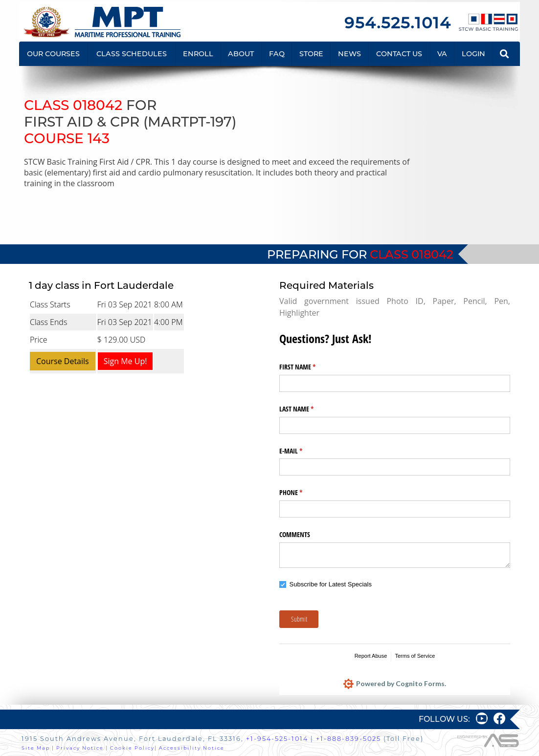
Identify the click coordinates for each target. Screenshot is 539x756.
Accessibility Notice (192, 748)
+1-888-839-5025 (348, 739)
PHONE (302, 493)
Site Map (36, 748)
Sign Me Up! (125, 361)
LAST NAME (308, 409)
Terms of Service (415, 656)
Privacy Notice (80, 748)
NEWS (349, 54)
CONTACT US (399, 54)
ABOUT (241, 54)
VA (442, 54)
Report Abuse (371, 656)
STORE (311, 54)
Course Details (63, 361)
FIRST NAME (309, 367)
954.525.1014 (398, 23)
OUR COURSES (53, 54)
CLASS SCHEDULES (132, 54)
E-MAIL (302, 451)
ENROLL (198, 54)
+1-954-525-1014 (277, 739)
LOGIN (473, 54)
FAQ (277, 54)
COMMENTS (295, 534)
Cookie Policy (132, 748)
